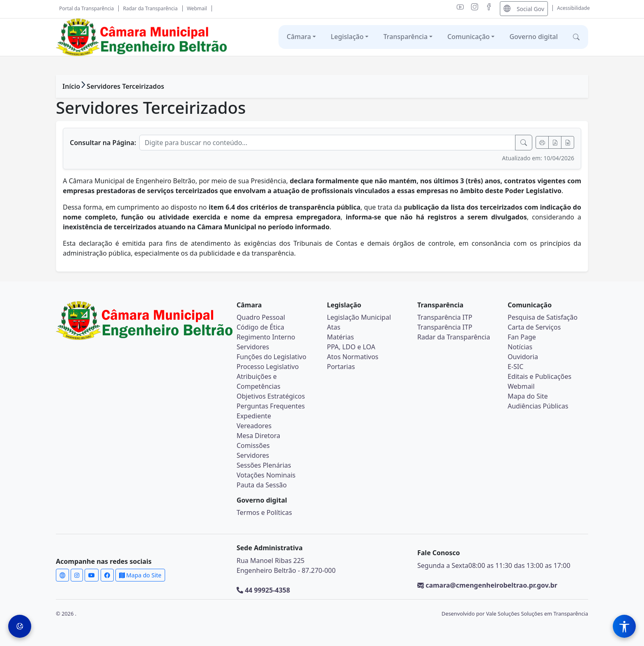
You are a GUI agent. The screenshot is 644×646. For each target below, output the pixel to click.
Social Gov (524, 8)
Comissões (253, 445)
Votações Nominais (266, 475)
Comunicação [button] (468, 37)
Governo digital (534, 37)
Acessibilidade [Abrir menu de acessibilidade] (573, 8)
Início (71, 86)
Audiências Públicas (538, 406)
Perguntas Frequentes (271, 406)
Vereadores (254, 426)
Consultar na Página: (103, 143)
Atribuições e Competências (259, 381)
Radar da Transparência (151, 8)
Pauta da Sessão (262, 485)
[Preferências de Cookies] (20, 626)
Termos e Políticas (264, 512)
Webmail (197, 8)
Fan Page (522, 337)
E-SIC (515, 367)
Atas (334, 327)
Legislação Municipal (359, 317)
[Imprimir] (542, 142)
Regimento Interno (266, 337)
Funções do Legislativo (271, 357)
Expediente (254, 416)
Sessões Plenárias (264, 465)
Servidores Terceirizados (125, 86)
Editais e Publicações (539, 376)
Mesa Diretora (258, 436)
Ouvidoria (523, 357)
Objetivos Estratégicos (271, 396)
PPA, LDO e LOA (351, 347)
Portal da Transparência (86, 8)
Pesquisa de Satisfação (543, 317)
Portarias (341, 367)
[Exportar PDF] (555, 142)
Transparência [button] (405, 37)
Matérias (340, 337)
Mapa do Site (528, 396)
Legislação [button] (347, 37)
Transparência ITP (445, 317)
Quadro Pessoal (261, 317)
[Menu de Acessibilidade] (624, 626)
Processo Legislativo (268, 367)
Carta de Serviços (534, 327)
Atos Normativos (353, 357)
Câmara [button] (299, 37)
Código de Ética (260, 327)
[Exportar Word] (568, 142)
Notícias (520, 347)
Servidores (253, 347)
